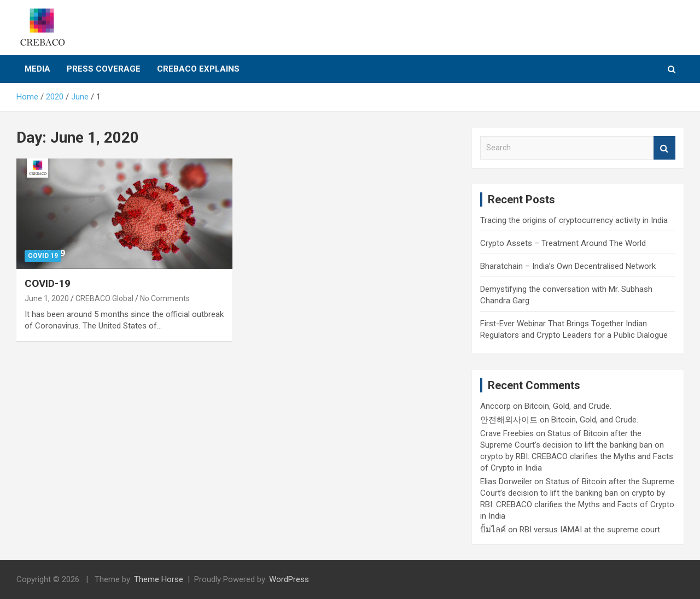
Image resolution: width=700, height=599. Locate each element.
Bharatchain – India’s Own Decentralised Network (568, 266)
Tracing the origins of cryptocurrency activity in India (574, 220)
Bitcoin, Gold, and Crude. (568, 406)
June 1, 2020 (47, 298)
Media (37, 69)
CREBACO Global (104, 298)
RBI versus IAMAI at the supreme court (590, 530)
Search (664, 148)
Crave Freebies (507, 433)
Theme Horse (159, 579)
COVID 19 (43, 256)
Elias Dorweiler (506, 481)
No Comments (165, 298)
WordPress (289, 579)
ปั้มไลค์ (493, 530)
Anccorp (495, 406)
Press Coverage (104, 69)
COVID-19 (48, 283)
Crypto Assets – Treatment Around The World (563, 243)
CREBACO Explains (198, 69)
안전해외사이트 (509, 420)
